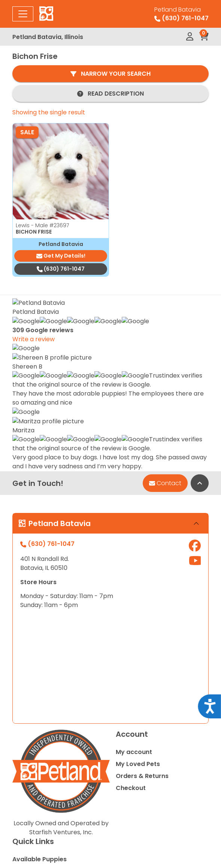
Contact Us (30, 734)
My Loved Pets (138, 591)
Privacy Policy (110, 831)
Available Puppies (40, 686)
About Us (26, 710)
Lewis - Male (42, 225)
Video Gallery (33, 746)
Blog (19, 758)
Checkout (131, 615)
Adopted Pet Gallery (43, 722)
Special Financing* (41, 698)
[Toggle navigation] (23, 14)
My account (134, 579)
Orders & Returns (142, 603)
